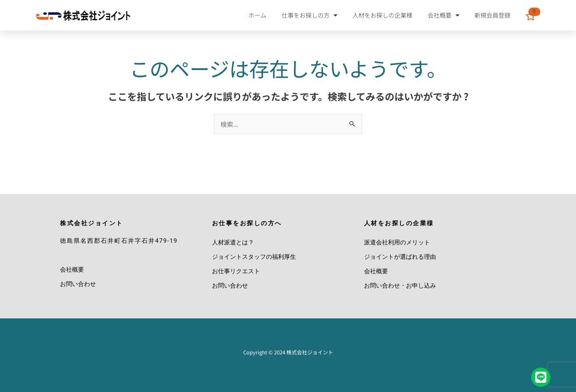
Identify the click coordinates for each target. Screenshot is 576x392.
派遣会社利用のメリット (397, 242)
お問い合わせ (78, 284)
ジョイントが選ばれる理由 (400, 257)
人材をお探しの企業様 (382, 15)
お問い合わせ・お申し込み (400, 286)
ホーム (257, 15)
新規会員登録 (492, 15)
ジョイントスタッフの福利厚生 (254, 257)
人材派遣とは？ (233, 242)
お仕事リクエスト (236, 271)
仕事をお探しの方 (309, 15)
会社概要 (443, 15)
